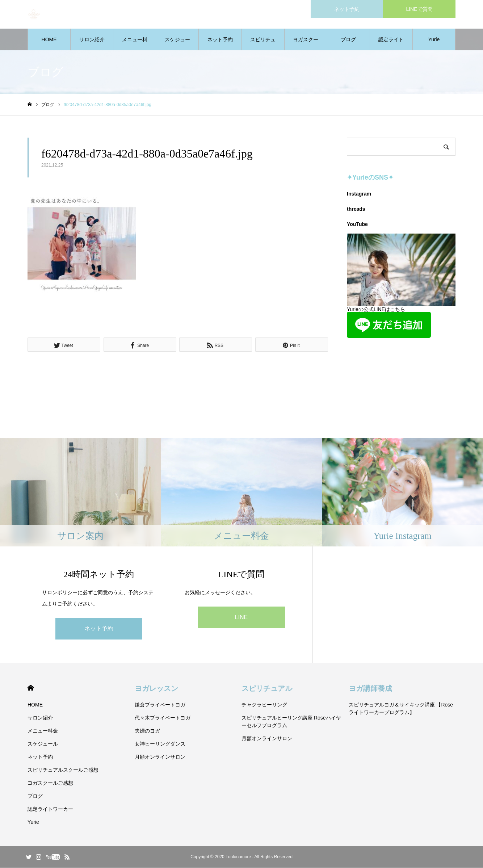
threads (356, 209)
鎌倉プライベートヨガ (160, 705)
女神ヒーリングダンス (160, 744)
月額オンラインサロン (160, 757)
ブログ (348, 40)
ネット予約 (220, 40)
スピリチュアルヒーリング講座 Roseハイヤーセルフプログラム (291, 722)
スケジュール (177, 44)
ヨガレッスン (156, 689)
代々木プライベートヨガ (163, 718)
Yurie (434, 40)
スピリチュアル (267, 689)
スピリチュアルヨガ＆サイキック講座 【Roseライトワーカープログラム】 (401, 709)
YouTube (357, 225)
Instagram (359, 194)
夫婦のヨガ (147, 731)
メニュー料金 (135, 44)
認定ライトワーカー (391, 44)
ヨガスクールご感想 (306, 44)
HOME (49, 40)
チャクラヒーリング (264, 705)
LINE (241, 618)
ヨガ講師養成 (370, 689)
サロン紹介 (92, 40)
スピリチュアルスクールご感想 (263, 44)
